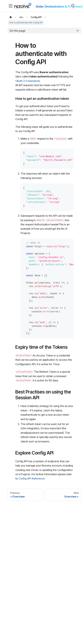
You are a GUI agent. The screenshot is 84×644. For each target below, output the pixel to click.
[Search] (73, 6)
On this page (17, 31)
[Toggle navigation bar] (11, 6)
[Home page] (11, 17)
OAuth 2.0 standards (28, 81)
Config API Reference (32, 478)
